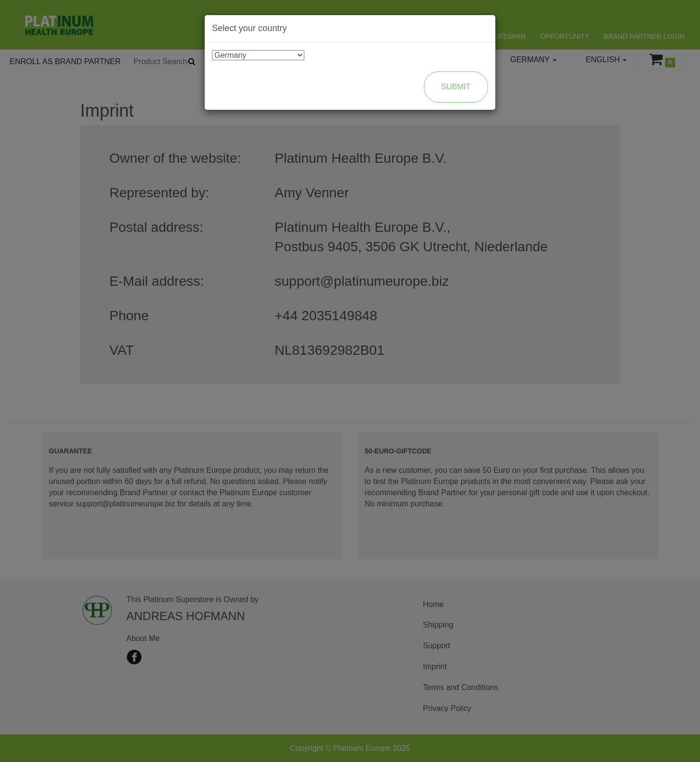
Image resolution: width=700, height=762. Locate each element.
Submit (456, 87)
